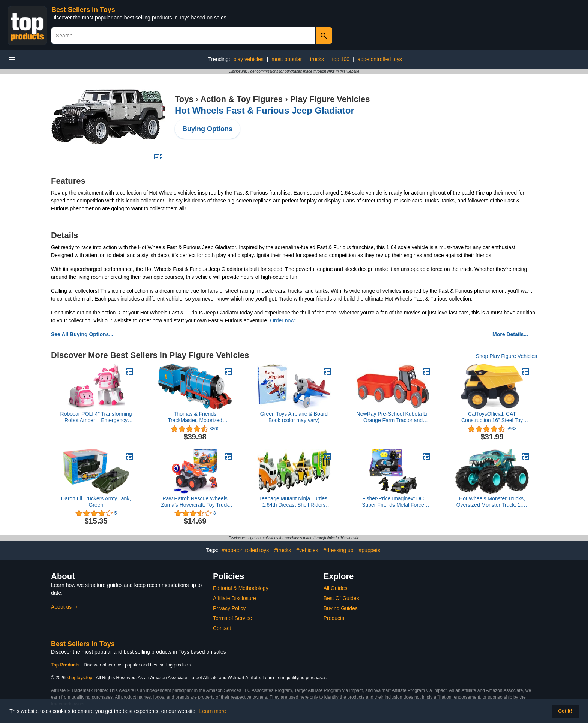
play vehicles (249, 59)
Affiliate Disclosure (235, 598)
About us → (65, 607)
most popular (287, 59)
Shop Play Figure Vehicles (506, 356)
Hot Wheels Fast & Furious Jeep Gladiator (265, 110)
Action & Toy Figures (241, 99)
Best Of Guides (341, 598)
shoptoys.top (79, 678)
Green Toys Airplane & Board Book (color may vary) (294, 417)
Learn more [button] (213, 711)
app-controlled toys (380, 59)
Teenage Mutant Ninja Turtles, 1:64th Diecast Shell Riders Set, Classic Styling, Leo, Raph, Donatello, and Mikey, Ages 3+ (294, 502)
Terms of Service (232, 618)
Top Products (66, 665)
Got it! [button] (565, 711)
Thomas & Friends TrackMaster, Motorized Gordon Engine (195, 417)
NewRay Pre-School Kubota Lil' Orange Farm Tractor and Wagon (393, 417)
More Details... (510, 334)
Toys (184, 99)
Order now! (283, 320)
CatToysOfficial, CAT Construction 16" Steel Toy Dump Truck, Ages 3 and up (492, 417)
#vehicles (307, 550)
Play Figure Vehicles (330, 99)
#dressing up (338, 550)
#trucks (283, 550)
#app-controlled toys (245, 550)
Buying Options (207, 129)
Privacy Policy (229, 608)
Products (334, 618)
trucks (317, 59)
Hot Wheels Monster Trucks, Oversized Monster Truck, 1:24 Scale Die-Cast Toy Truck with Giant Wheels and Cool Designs (492, 502)
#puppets (370, 550)
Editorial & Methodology (241, 588)
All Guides (336, 588)
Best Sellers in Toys (83, 10)
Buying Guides (341, 608)
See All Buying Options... (82, 334)
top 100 (341, 59)
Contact (222, 628)
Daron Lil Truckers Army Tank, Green (96, 502)
